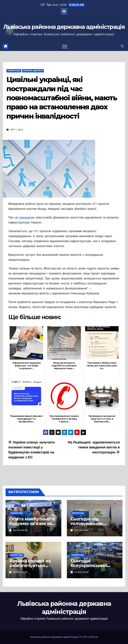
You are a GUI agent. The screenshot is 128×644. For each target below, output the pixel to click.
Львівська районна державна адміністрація (64, 27)
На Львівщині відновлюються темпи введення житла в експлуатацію (94, 447)
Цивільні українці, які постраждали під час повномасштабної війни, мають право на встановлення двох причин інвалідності (62, 98)
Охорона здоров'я (33, 71)
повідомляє (27, 217)
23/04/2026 (20, 530)
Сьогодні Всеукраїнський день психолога (89, 565)
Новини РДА (14, 71)
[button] (122, 46)
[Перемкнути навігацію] (65, 46)
